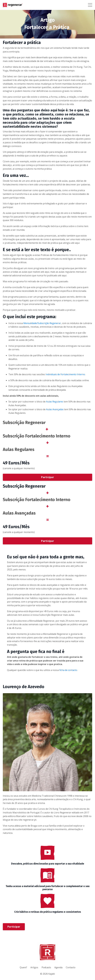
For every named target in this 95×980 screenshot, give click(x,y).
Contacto (71, 967)
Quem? (23, 967)
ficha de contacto (68, 670)
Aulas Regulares (55, 402)
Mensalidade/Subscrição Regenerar (42, 323)
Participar (47, 477)
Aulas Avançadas (55, 409)
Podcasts (46, 967)
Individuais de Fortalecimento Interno (65, 374)
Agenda (58, 967)
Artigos (34, 967)
